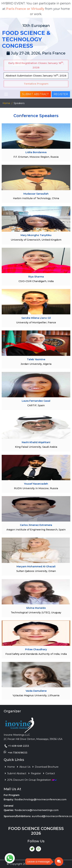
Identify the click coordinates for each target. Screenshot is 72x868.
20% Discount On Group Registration (32, 780)
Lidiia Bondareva (36, 152)
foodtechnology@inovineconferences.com (40, 799)
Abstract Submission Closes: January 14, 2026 (36, 76)
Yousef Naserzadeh (36, 484)
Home (6, 103)
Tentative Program (36, 84)
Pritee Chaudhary (36, 649)
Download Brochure (47, 767)
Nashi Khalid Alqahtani (36, 442)
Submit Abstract (35, 94)
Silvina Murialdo (36, 608)
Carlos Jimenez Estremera (36, 525)
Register (61, 94)
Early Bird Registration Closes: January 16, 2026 (36, 65)
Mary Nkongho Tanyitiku (36, 235)
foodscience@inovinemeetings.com (37, 810)
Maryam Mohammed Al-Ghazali (36, 566)
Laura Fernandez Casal (36, 401)
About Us (25, 767)
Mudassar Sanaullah (36, 194)
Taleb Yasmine (36, 359)
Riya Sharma (36, 277)
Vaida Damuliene (36, 691)
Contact (50, 773)
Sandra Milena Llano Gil (36, 318)
